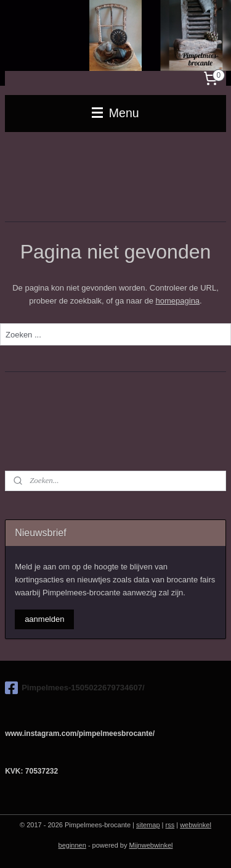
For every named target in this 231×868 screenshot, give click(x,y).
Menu (115, 113)
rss (170, 825)
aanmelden (44, 619)
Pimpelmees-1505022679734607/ (75, 688)
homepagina (178, 300)
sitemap (148, 825)
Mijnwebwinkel (151, 845)
